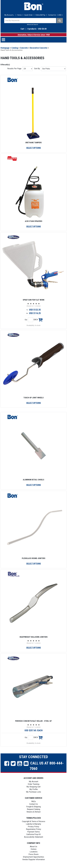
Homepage (5, 48)
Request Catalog (33, 809)
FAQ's (33, 801)
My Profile (34, 789)
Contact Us (52, 15)
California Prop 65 (33, 834)
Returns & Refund (33, 812)
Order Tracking (34, 784)
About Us (33, 847)
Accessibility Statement (34, 837)
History (34, 849)
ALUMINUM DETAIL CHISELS (33, 480)
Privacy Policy (33, 827)
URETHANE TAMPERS (33, 143)
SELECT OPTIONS (34, 148)
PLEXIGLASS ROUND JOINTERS (34, 558)
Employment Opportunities (33, 857)
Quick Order (29, 15)
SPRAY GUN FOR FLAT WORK (34, 300)
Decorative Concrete (38, 48)
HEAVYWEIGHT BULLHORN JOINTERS (34, 637)
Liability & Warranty (33, 824)
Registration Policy (34, 829)
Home (19, 15)
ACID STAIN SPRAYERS (34, 221)
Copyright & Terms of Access (34, 821)
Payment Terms (33, 832)
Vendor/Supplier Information (34, 859)
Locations (34, 852)
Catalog (15, 48)
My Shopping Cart (33, 787)
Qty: (26, 320)
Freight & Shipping (33, 807)
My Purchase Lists (33, 792)
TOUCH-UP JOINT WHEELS (33, 398)
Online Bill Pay (40, 15)
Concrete (24, 48)
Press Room (33, 854)
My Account (33, 782)
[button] (33, 40)
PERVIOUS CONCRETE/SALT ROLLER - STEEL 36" (34, 721)
